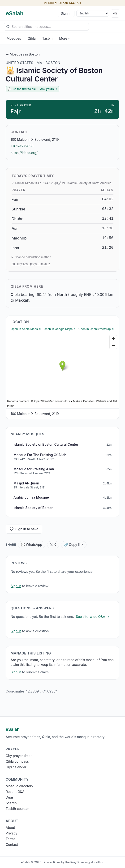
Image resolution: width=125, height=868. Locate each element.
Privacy (11, 833)
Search (11, 803)
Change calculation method (33, 257)
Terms (11, 839)
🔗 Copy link (74, 545)
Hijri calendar (16, 767)
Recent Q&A (15, 792)
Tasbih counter (17, 809)
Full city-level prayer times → (31, 264)
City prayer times (19, 756)
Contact (12, 844)
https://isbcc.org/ (24, 153)
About (10, 827)
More (64, 38)
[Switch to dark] (115, 13)
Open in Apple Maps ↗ (26, 329)
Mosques (14, 38)
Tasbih (47, 38)
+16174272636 (22, 146)
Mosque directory (19, 786)
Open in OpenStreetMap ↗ (96, 329)
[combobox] (46, 27)
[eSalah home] (15, 13)
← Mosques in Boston (23, 54)
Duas (10, 797)
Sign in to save (24, 529)
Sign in (66, 13)
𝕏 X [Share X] (53, 545)
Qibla (32, 38)
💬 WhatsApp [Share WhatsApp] (32, 545)
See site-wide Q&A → (93, 617)
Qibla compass (17, 761)
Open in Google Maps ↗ (60, 329)
